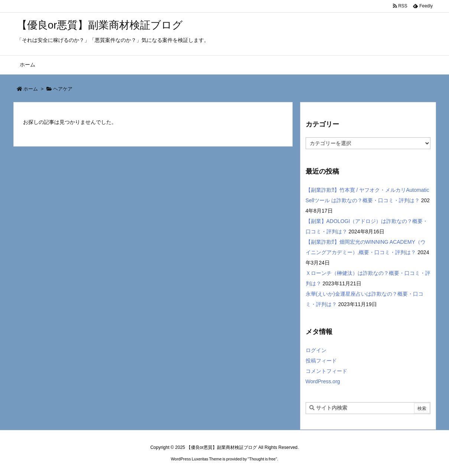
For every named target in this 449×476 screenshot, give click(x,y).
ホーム (31, 89)
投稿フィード (321, 361)
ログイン (316, 350)
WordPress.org (323, 381)
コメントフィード (326, 371)
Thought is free (262, 459)
